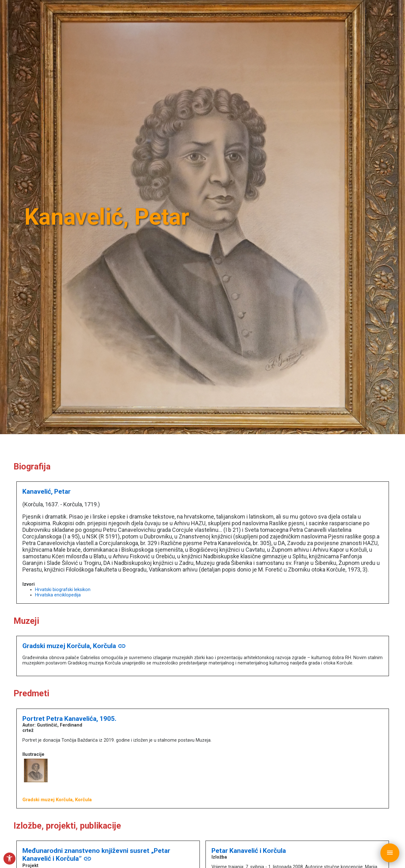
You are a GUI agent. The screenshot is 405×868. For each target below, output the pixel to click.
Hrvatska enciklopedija (58, 595)
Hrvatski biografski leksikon (63, 590)
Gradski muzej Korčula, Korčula (74, 646)
